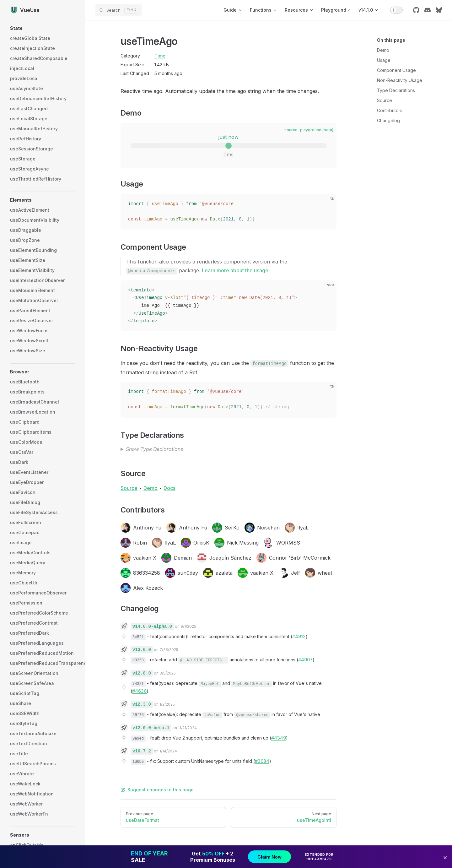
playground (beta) (317, 130)
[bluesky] (439, 10)
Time (160, 56)
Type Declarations (396, 90)
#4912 (299, 636)
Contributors (390, 110)
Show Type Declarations (154, 449)
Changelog (388, 120)
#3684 (262, 761)
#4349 (279, 738)
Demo (383, 50)
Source (385, 100)
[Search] (119, 10)
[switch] (396, 10)
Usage (384, 60)
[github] (416, 10)
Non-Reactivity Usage (400, 80)
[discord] (428, 10)
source (291, 130)
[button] (43, 28)
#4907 (305, 660)
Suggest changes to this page (157, 790)
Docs (169, 488)
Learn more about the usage (235, 270)
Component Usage (396, 70)
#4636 (139, 691)
